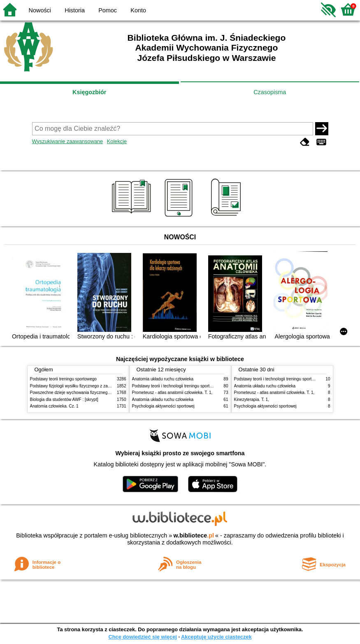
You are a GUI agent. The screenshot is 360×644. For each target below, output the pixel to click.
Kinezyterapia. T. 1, (252, 400)
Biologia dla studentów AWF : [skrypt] (64, 400)
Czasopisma (270, 92)
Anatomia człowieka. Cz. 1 (54, 406)
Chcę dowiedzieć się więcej (142, 637)
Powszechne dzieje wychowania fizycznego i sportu (77, 393)
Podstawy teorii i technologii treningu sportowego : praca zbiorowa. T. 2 (197, 386)
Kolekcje (117, 141)
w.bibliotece (194, 535)
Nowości (40, 10)
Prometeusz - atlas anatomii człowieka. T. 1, (172, 393)
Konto (138, 10)
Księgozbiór (89, 92)
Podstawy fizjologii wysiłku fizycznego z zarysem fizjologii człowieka (92, 386)
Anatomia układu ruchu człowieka (163, 379)
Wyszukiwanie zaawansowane (68, 141)
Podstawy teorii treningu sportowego (63, 379)
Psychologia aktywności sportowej (163, 406)
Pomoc (108, 10)
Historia (75, 10)
